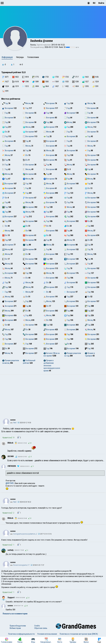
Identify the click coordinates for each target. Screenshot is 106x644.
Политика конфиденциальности (21, 634)
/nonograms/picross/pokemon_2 (24, 534)
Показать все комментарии (15, 614)
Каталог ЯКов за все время (52, 354)
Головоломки (33, 57)
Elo (5, 132)
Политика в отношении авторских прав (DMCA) (79, 634)
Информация (7, 57)
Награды (20, 57)
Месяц (27, 103)
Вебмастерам (15, 628)
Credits (37, 626)
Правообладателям (18, 626)
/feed (13, 423)
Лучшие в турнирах (90, 354)
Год (5, 103)
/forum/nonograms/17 (20, 565)
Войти (101, 3)
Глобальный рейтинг (29, 362)
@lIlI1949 (10, 483)
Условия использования (47, 634)
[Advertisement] (53, 395)
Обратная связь (41, 628)
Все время (49, 103)
